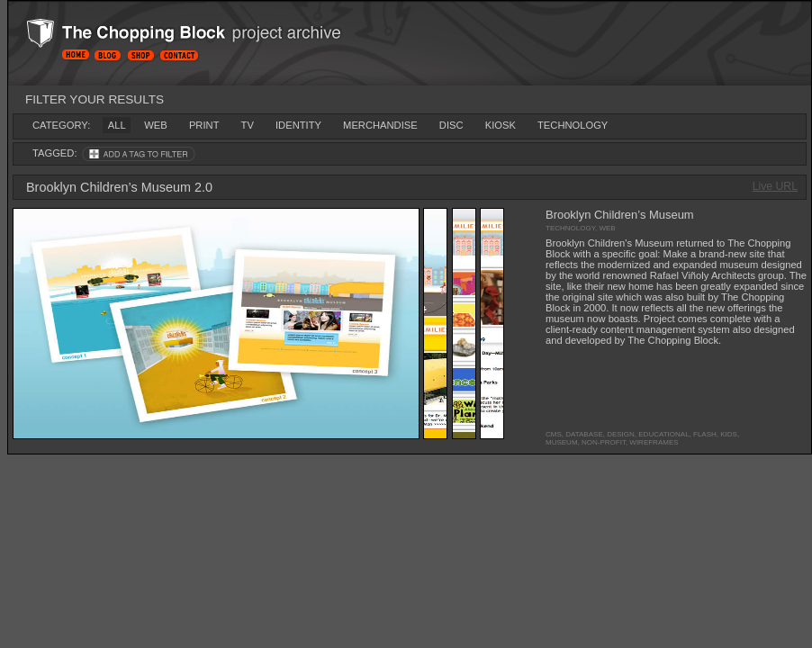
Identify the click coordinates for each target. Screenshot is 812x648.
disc (451, 125)
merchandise (380, 125)
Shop (140, 55)
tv (248, 125)
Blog (107, 55)
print (204, 125)
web (155, 125)
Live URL (775, 186)
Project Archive (212, 37)
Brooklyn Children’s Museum (620, 215)
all (117, 125)
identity (298, 125)
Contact (183, 55)
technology (573, 125)
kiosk (501, 125)
